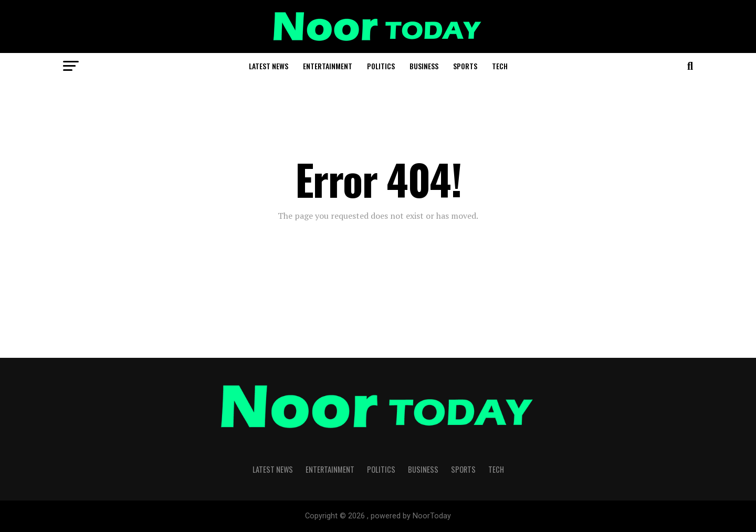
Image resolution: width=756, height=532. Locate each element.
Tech (500, 66)
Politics (381, 66)
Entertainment (328, 66)
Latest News (269, 66)
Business (424, 66)
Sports (465, 66)
